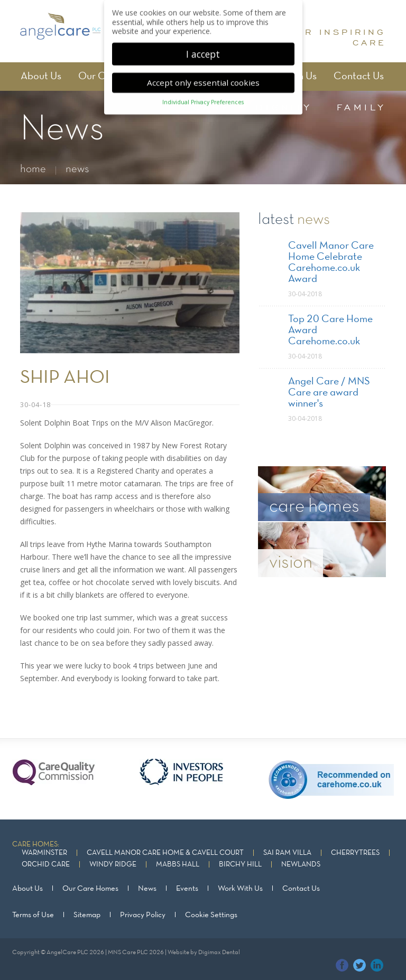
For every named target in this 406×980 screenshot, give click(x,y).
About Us (41, 77)
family (361, 107)
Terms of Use (33, 915)
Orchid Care (46, 865)
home (33, 169)
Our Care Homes (90, 889)
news (77, 169)
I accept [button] (203, 49)
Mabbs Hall (178, 865)
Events (187, 889)
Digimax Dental (219, 953)
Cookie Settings (211, 915)
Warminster (44, 853)
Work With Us (240, 889)
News (147, 889)
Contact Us (359, 77)
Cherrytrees (355, 853)
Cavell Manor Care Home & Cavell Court (165, 853)
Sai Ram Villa (287, 853)
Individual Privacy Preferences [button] (203, 98)
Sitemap (87, 915)
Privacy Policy (143, 915)
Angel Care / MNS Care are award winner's (329, 393)
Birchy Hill (240, 865)
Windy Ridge (113, 865)
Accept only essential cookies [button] (203, 78)
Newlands (301, 865)
